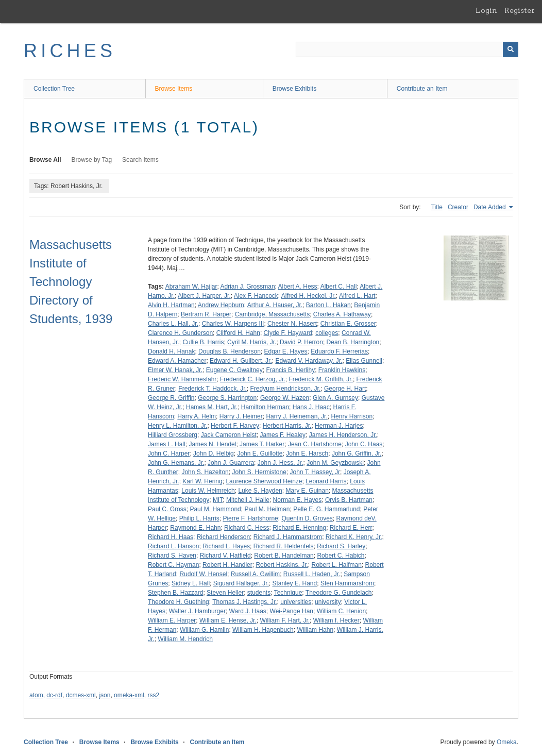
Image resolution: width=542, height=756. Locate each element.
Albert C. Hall (339, 287)
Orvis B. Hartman (349, 500)
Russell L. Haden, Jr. (312, 574)
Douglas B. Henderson (230, 351)
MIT (218, 500)
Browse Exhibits (294, 89)
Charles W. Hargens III (233, 324)
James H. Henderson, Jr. (343, 435)
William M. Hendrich (185, 639)
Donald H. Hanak (171, 351)
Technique (288, 593)
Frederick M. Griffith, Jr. (320, 379)
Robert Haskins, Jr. (282, 565)
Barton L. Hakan (328, 305)
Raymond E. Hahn (195, 528)
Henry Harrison (352, 416)
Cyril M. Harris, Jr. (252, 342)
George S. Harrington (227, 398)
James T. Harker (262, 444)
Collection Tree (54, 89)
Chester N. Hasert (292, 324)
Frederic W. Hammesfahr (182, 379)
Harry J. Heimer (241, 416)
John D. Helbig (214, 453)
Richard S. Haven (172, 556)
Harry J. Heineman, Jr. (297, 416)
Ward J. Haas (248, 611)
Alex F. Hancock (256, 296)
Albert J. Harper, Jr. (204, 296)
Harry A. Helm (197, 416)
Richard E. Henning (299, 528)
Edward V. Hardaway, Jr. (309, 361)
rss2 (153, 695)
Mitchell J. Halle (248, 500)
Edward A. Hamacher (177, 361)
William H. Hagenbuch (263, 630)
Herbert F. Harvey (235, 426)
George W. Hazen (285, 398)
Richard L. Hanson (173, 546)
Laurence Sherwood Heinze (264, 481)
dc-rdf (54, 695)
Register (520, 10)
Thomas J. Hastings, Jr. (244, 602)
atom (36, 695)
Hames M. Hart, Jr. (212, 407)
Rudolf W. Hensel (203, 574)
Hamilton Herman (265, 407)
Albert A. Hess (298, 287)
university (328, 602)
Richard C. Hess (247, 528)
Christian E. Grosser (348, 324)
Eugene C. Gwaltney (234, 370)
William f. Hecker (336, 620)
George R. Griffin (171, 398)
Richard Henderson (223, 537)
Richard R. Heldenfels (284, 546)
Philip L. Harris (199, 518)
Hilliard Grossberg (173, 435)
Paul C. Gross (167, 509)
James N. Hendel (212, 444)
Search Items (140, 160)
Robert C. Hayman (173, 565)
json (105, 695)
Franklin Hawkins (342, 370)
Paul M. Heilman (267, 509)
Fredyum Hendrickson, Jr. (286, 389)
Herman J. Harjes (339, 426)
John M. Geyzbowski (335, 463)
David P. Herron (301, 342)
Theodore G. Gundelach (339, 593)
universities (296, 602)
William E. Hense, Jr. (228, 620)
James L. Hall (167, 444)
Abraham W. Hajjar (191, 287)
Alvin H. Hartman (171, 305)
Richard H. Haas (171, 537)
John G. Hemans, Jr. (176, 463)
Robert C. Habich (341, 556)
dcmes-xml (81, 695)
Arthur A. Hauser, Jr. (275, 305)
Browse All (45, 160)
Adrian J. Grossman (248, 287)
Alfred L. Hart (357, 296)
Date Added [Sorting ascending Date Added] (490, 207)
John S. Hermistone (259, 472)
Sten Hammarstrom (347, 583)
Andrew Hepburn (221, 305)
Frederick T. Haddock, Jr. (213, 389)
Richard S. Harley (341, 546)
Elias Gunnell (364, 361)
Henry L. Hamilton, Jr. (177, 426)
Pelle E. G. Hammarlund (326, 509)
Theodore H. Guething (179, 602)
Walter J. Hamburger (197, 611)
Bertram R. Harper (206, 314)
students (259, 593)
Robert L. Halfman (336, 565)
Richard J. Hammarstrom (288, 537)
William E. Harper (172, 620)
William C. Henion (341, 611)
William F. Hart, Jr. (285, 620)
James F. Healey (283, 435)
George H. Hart (345, 389)
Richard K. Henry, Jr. (354, 537)
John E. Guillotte (260, 453)
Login (486, 10)
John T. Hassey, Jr (315, 472)
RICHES (70, 51)
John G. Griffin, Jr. (357, 453)
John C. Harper (169, 453)
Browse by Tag (92, 160)
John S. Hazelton (205, 472)
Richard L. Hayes (226, 546)
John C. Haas (364, 444)
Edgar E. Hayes (285, 351)
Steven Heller (225, 593)
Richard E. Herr (351, 528)
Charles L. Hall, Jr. (173, 324)
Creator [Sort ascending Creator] (458, 207)
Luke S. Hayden (260, 491)
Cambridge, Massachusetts (272, 314)
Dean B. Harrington (353, 342)
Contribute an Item (422, 89)
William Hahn (315, 630)
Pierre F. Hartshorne (250, 518)
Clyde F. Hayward (288, 333)
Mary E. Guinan (307, 491)
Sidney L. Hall (191, 583)
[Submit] (511, 49)
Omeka (507, 742)
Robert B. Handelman (284, 556)
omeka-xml (129, 695)
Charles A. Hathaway (342, 314)
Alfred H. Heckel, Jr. (309, 296)
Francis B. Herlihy (290, 370)
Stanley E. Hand (294, 583)
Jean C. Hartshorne (315, 444)
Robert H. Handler (227, 565)
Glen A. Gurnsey (335, 398)
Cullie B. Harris (203, 342)
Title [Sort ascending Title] (437, 207)
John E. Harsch (307, 453)
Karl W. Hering (202, 481)
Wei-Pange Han (292, 611)
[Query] (407, 49)
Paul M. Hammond (215, 509)
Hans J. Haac (311, 407)
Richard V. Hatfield (225, 556)
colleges (327, 333)
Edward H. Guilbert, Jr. (241, 361)
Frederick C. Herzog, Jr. (253, 379)
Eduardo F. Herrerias (339, 351)
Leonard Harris (326, 481)
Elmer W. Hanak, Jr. (175, 370)
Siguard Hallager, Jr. (241, 583)
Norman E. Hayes (298, 500)
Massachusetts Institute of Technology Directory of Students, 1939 (71, 282)
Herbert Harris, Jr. (287, 426)
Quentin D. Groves (307, 518)
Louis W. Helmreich (208, 491)
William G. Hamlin (204, 630)
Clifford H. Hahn (238, 333)
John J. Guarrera (231, 463)
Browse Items (174, 89)
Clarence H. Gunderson (180, 333)
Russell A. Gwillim (255, 574)
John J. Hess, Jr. (281, 463)
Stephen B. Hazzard (175, 593)
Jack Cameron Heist (229, 435)
